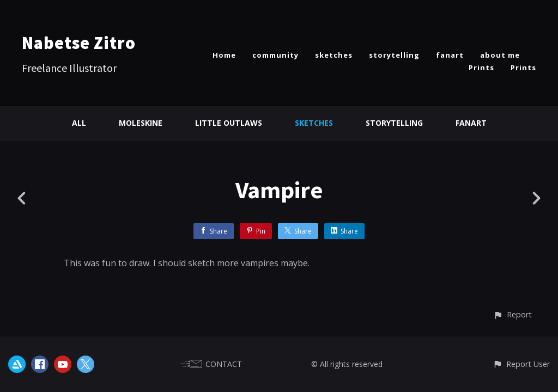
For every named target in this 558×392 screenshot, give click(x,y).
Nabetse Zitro (79, 43)
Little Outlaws (229, 123)
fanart (450, 55)
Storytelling (394, 123)
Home (224, 55)
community (275, 55)
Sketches (314, 123)
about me (500, 55)
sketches (334, 55)
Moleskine (141, 123)
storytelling (394, 55)
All (79, 123)
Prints (481, 68)
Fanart (471, 123)
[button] (512, 314)
